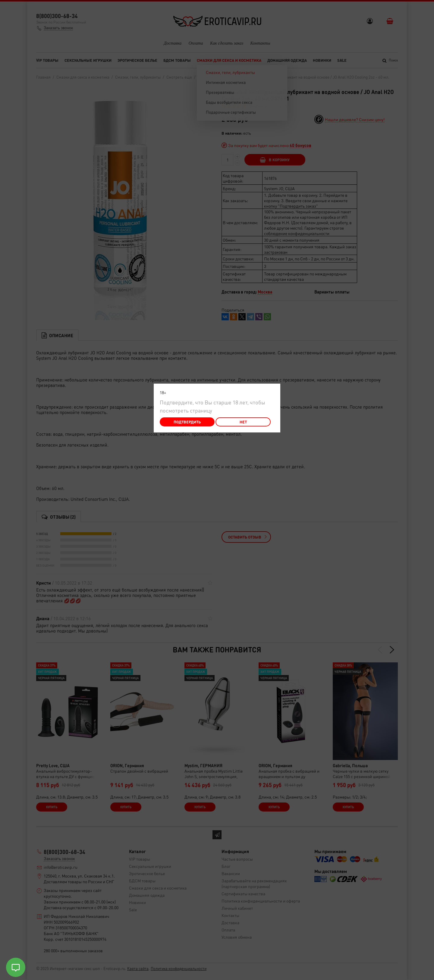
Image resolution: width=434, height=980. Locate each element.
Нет (243, 422)
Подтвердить (187, 422)
